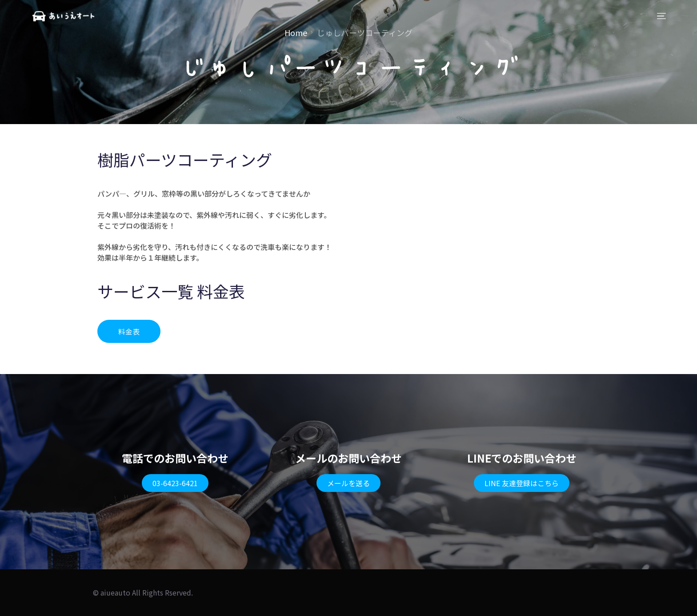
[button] (129, 331)
